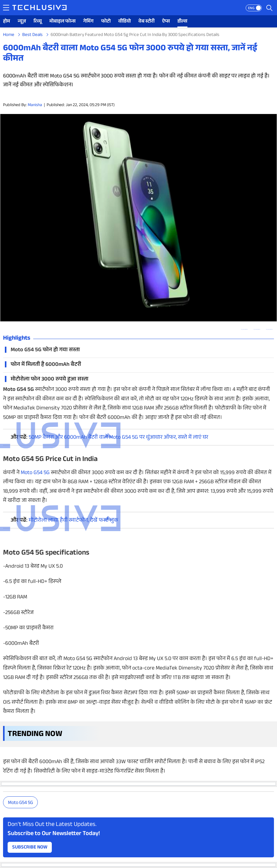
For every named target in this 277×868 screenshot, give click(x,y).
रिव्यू (38, 22)
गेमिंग (88, 22)
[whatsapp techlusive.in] (244, 329)
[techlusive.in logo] (39, 8)
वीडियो (124, 22)
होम (7, 22)
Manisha (35, 105)
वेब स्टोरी (146, 22)
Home (9, 35)
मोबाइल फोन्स (62, 22)
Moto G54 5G (20, 803)
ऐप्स (166, 22)
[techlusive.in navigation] (6, 8)
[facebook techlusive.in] (269, 329)
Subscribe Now (30, 848)
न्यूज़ (22, 22)
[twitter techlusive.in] (257, 329)
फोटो (106, 22)
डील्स (182, 22)
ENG (251, 9)
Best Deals (32, 35)
